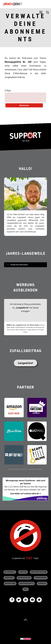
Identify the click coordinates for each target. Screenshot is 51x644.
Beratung (10, 583)
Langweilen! (26, 363)
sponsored (41, 578)
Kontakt (9, 578)
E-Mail (8, 91)
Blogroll (10, 572)
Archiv (23, 572)
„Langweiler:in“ (22, 308)
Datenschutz (27, 583)
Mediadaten (24, 578)
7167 (29, 558)
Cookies (42, 583)
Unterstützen (39, 572)
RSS (26, 589)
